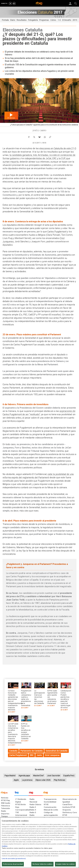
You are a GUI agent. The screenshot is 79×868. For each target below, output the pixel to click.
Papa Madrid (10, 776)
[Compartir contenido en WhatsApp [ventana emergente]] (45, 136)
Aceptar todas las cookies (65, 864)
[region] (39, 843)
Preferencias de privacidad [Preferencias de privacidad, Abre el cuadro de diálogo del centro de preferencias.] (13, 864)
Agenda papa (24, 776)
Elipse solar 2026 (43, 780)
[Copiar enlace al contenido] (50, 136)
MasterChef (38, 776)
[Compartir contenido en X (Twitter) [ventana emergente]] (34, 136)
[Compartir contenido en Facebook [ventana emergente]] (29, 136)
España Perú (69, 776)
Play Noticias (60, 780)
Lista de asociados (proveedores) (14, 859)
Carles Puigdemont (57, 232)
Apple (16, 780)
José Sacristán (54, 776)
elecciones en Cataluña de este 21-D (58, 148)
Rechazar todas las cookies (42, 864)
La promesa (27, 780)
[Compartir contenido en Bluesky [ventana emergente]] (39, 136)
